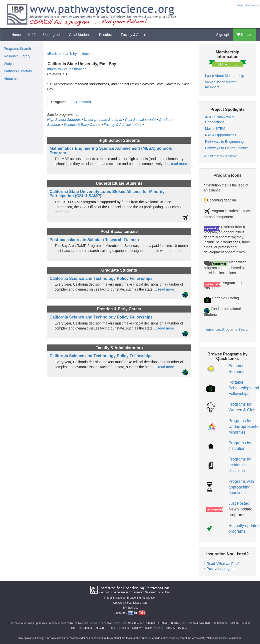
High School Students (64, 120)
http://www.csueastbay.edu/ (68, 69)
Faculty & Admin (133, 35)
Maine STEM (215, 129)
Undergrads (52, 35)
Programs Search (17, 49)
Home (16, 35)
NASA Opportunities (221, 135)
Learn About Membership (225, 76)
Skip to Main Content (248, 5)
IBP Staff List (130, 608)
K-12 (32, 35)
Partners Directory (18, 71)
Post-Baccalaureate (140, 120)
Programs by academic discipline (240, 465)
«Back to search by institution (70, 54)
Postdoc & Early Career (82, 125)
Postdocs (106, 35)
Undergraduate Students (103, 120)
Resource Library (17, 56)
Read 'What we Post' (223, 564)
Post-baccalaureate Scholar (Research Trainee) (94, 240)
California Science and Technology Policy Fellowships (101, 278)
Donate (244, 35)
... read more (176, 164)
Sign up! (223, 35)
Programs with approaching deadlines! (241, 487)
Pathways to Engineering (224, 142)
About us (11, 79)
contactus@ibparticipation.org (130, 603)
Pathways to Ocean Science (227, 148)
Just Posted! (240, 503)
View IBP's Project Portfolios (221, 156)
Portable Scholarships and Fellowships (244, 388)
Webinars (11, 64)
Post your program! (221, 569)
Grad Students (80, 35)
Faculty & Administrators (123, 125)
